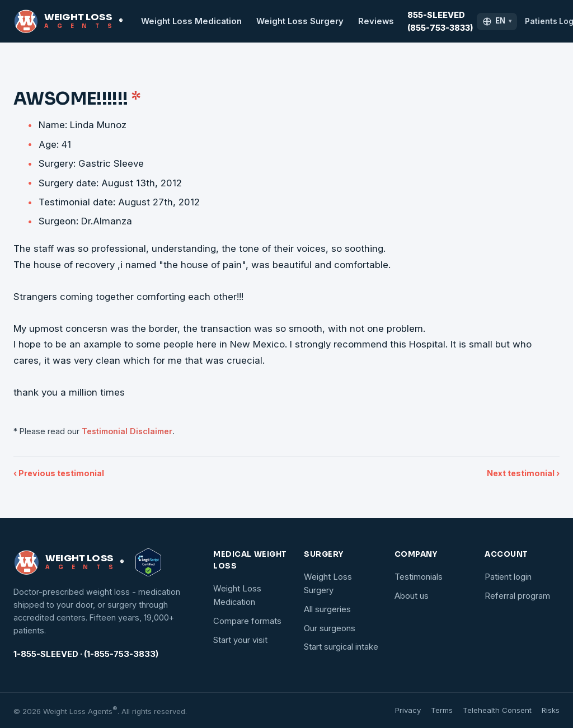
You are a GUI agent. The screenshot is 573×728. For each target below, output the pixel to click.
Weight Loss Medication (191, 21)
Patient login (508, 577)
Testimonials (419, 577)
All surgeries (327, 609)
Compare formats (247, 621)
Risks (551, 710)
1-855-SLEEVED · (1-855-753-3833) (86, 654)
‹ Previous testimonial (59, 473)
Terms (442, 710)
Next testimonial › (523, 473)
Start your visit (240, 640)
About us (412, 596)
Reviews (376, 21)
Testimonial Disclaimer (127, 431)
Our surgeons (330, 628)
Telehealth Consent (497, 710)
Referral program (517, 596)
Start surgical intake (341, 647)
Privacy (408, 710)
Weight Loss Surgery (300, 21)
